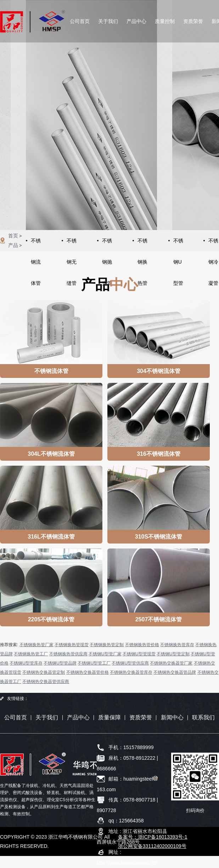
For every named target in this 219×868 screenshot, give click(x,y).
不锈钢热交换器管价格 (88, 672)
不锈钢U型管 (178, 245)
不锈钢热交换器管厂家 (171, 663)
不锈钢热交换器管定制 (44, 672)
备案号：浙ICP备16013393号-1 (153, 837)
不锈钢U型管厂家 (105, 654)
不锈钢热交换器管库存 (131, 672)
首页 (13, 236)
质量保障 (109, 717)
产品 (13, 245)
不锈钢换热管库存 (177, 645)
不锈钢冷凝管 (213, 245)
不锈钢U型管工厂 (94, 663)
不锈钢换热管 (142, 245)
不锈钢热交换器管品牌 (175, 672)
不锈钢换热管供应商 (68, 654)
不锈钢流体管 (36, 245)
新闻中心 (172, 717)
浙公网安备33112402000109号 (152, 846)
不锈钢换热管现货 (72, 645)
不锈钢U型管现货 (139, 654)
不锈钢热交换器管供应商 (46, 682)
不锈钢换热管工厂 (31, 654)
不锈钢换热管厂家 (36, 645)
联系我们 (203, 717)
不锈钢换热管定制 (107, 645)
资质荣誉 (193, 21)
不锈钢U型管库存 (26, 663)
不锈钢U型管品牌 (60, 663)
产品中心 (136, 21)
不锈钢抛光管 (107, 245)
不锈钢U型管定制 (173, 654)
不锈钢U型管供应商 (130, 663)
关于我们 (108, 21)
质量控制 (165, 21)
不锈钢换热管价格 (142, 645)
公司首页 (80, 21)
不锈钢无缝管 (72, 245)
